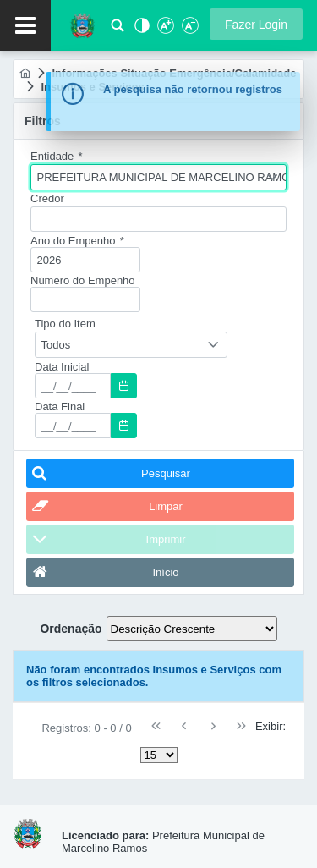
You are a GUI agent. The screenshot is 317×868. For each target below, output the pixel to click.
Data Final (60, 407)
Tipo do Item (65, 324)
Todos (56, 345)
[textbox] (158, 219)
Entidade (57, 156)
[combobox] (158, 177)
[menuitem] (25, 73)
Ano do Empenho (77, 241)
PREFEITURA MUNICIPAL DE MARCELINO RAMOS (162, 177)
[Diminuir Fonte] (189, 30)
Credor (47, 198)
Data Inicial (62, 367)
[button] (256, 24)
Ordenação (71, 629)
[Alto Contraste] (140, 30)
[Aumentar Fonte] (165, 30)
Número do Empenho (83, 280)
